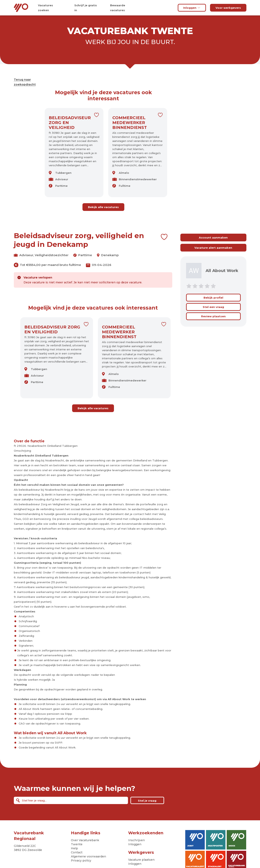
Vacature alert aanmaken (213, 248)
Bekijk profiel (213, 298)
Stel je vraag (147, 801)
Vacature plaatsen (141, 860)
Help (74, 848)
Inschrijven (136, 840)
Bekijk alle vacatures (103, 207)
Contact (77, 852)
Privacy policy (81, 860)
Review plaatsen (213, 316)
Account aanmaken (213, 238)
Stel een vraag (213, 307)
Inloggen (192, 8)
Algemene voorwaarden (88, 856)
